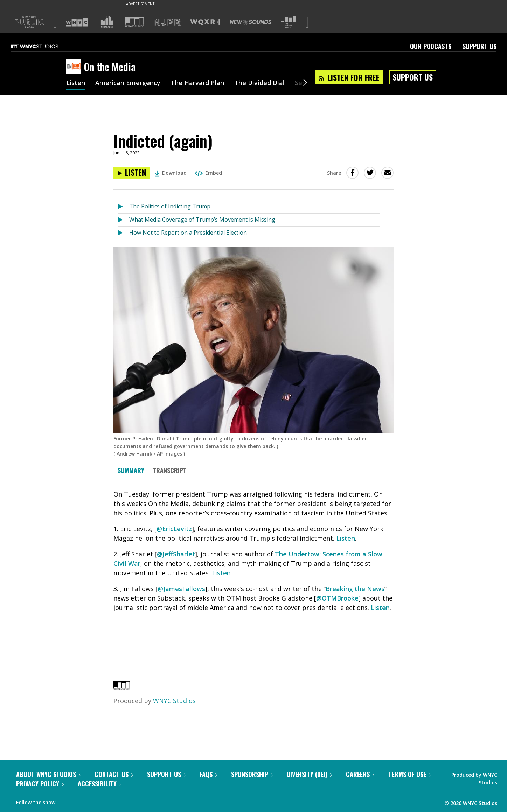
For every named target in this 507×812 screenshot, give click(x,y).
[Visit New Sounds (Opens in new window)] (251, 22)
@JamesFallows (181, 589)
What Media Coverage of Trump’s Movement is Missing (202, 220)
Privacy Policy (40, 784)
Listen (76, 83)
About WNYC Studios (48, 774)
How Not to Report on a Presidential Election (188, 233)
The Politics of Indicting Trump (170, 206)
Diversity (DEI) (309, 774)
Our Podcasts (431, 46)
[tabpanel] (253, 563)
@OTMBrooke (337, 598)
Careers (360, 774)
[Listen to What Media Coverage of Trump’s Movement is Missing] (123, 220)
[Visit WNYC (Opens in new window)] (77, 22)
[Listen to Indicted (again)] (131, 173)
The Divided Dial (259, 83)
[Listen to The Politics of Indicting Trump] (123, 207)
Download (171, 173)
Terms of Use (409, 774)
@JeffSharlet (176, 554)
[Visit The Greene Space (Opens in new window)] (289, 22)
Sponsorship (252, 774)
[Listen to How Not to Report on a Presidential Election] (123, 233)
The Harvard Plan (197, 83)
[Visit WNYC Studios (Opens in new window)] (135, 22)
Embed (208, 173)
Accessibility (99, 784)
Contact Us (114, 774)
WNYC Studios (174, 701)
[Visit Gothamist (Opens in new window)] (107, 22)
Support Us (480, 46)
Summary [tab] (131, 470)
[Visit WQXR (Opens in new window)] (205, 22)
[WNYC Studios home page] (43, 46)
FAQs (208, 774)
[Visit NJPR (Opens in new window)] (167, 22)
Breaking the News (355, 589)
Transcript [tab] (170, 470)
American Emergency (128, 83)
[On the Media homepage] (75, 67)
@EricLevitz (174, 529)
